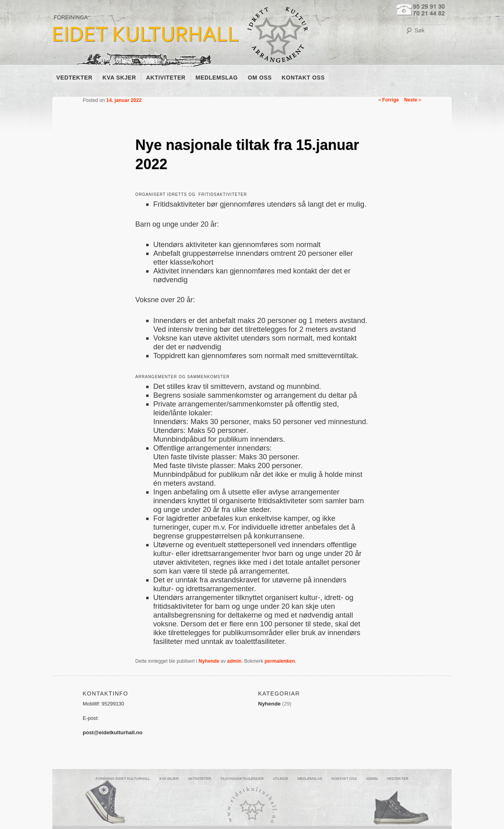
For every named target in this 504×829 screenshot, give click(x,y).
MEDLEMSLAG (217, 78)
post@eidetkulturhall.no (113, 732)
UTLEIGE (281, 779)
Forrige (389, 100)
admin (234, 661)
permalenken (280, 661)
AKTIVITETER (166, 78)
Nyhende (209, 661)
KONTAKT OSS (303, 78)
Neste (413, 100)
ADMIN (372, 779)
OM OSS (260, 78)
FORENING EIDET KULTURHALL (123, 779)
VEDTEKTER (74, 78)
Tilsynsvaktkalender (242, 779)
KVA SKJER (119, 78)
